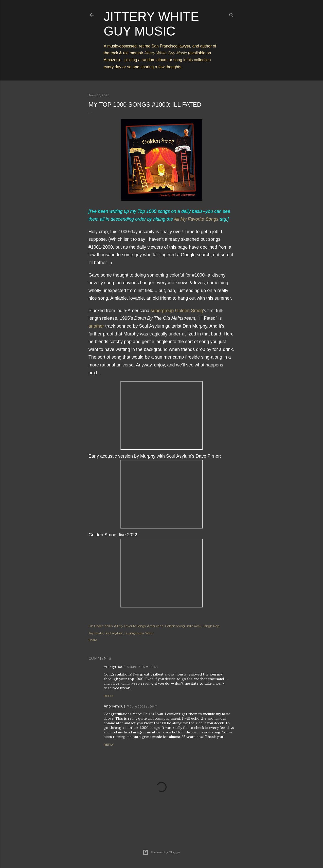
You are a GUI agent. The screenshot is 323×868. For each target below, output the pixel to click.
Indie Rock (194, 626)
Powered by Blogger (161, 852)
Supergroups (134, 633)
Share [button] (93, 640)
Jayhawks (96, 633)
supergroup (162, 311)
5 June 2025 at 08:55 (142, 667)
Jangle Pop (211, 626)
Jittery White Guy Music (166, 53)
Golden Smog (189, 311)
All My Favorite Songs (196, 219)
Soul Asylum (114, 633)
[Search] (231, 14)
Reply (109, 696)
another (96, 326)
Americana (155, 626)
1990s (109, 626)
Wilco (149, 633)
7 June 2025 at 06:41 (142, 706)
